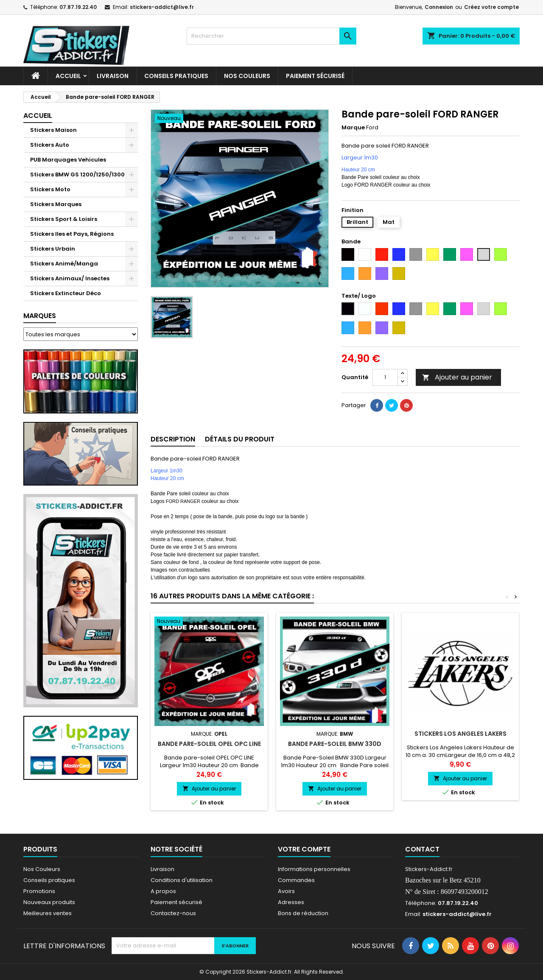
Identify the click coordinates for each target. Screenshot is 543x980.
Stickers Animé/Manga (64, 264)
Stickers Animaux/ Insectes (70, 278)
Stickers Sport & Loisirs (64, 219)
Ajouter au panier (457, 377)
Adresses (291, 902)
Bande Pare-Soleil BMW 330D (335, 744)
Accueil (68, 76)
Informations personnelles (314, 869)
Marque (353, 128)
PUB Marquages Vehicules (68, 160)
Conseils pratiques (49, 880)
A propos (163, 891)
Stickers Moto (50, 189)
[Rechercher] (271, 36)
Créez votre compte (491, 7)
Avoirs (286, 891)
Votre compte (304, 849)
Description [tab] (173, 439)
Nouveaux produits (49, 902)
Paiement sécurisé (315, 76)
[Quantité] (385, 377)
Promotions (39, 891)
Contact (422, 849)
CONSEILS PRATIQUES (176, 76)
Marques (40, 316)
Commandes (296, 880)
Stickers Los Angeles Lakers (460, 734)
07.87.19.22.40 (78, 7)
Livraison (113, 76)
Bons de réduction (303, 913)
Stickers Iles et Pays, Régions (72, 234)
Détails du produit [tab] (240, 439)
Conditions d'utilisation (182, 880)
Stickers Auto (50, 145)
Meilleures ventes (48, 913)
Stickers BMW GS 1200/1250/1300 (77, 175)
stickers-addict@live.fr (162, 7)
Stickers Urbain (53, 249)
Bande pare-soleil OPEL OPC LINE (209, 744)
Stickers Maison (53, 130)
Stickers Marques (56, 204)
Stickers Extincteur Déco (66, 293)
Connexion (439, 7)
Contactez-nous (173, 913)
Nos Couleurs (247, 76)
